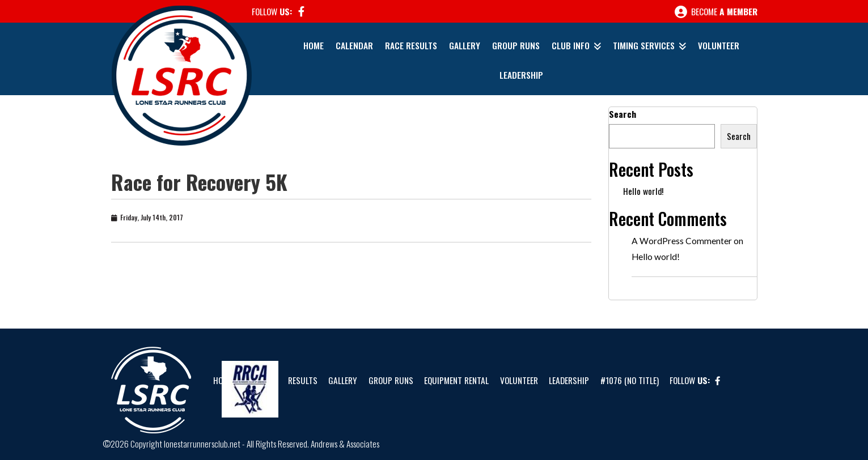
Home (314, 45)
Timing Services (644, 45)
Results (303, 380)
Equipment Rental (456, 380)
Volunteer (719, 45)
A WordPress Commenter (682, 241)
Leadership (521, 75)
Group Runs (516, 45)
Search (623, 114)
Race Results (411, 45)
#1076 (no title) (630, 380)
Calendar (354, 45)
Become (716, 12)
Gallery (465, 45)
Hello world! (643, 191)
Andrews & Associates (345, 444)
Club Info (571, 45)
